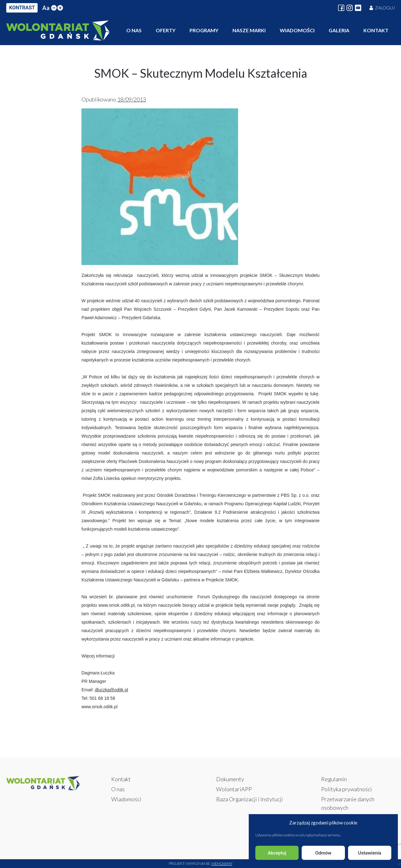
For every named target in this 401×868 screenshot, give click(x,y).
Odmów (323, 853)
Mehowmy (222, 863)
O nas (134, 30)
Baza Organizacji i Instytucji (250, 799)
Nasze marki (249, 30)
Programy (204, 30)
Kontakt (376, 30)
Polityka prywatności (346, 789)
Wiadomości (297, 30)
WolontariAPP (234, 789)
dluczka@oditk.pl (112, 690)
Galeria (339, 30)
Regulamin (334, 779)
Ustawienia (370, 853)
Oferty (166, 30)
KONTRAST (22, 8)
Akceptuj (277, 853)
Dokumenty (230, 779)
